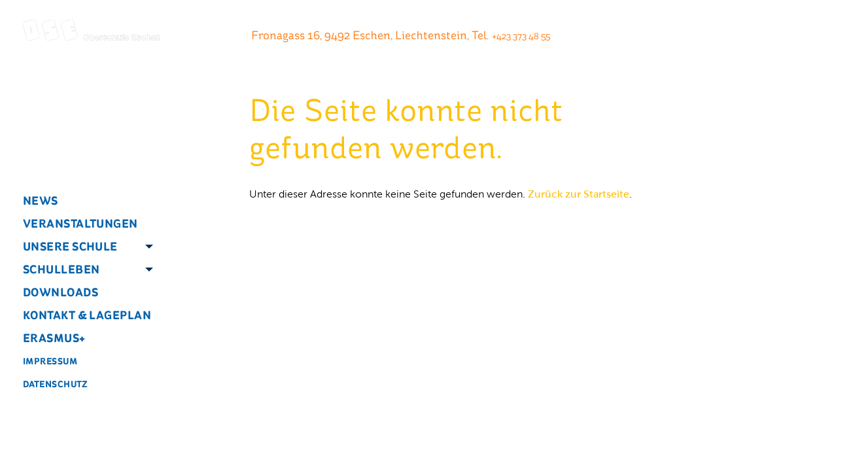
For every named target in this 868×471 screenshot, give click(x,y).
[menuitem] (82, 201)
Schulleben (61, 269)
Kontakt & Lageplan (87, 315)
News (41, 201)
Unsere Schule (70, 246)
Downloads (61, 292)
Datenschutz (56, 384)
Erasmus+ (54, 338)
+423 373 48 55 (521, 36)
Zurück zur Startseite (579, 194)
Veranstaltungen (80, 223)
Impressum (50, 361)
